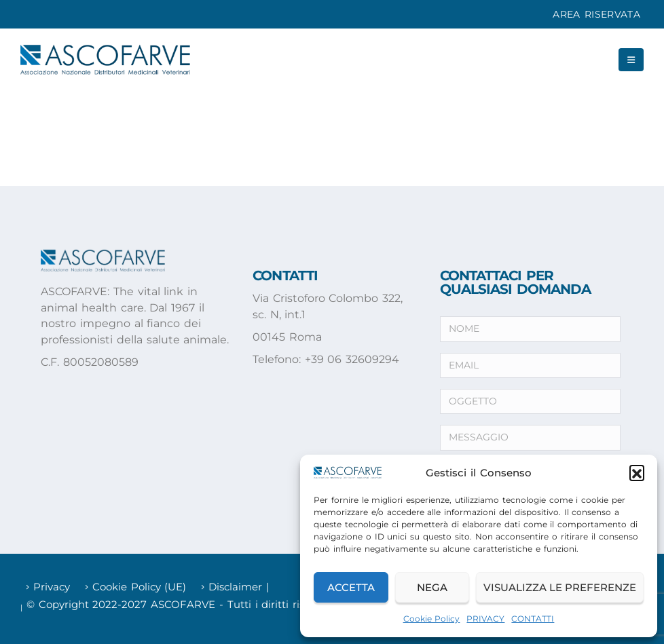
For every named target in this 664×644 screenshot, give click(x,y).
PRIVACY (485, 619)
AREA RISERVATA (596, 14)
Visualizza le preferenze (560, 587)
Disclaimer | (239, 587)
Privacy (52, 587)
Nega (432, 587)
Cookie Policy (432, 619)
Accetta (351, 587)
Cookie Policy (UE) (140, 587)
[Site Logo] (105, 60)
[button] (637, 472)
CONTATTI (533, 619)
